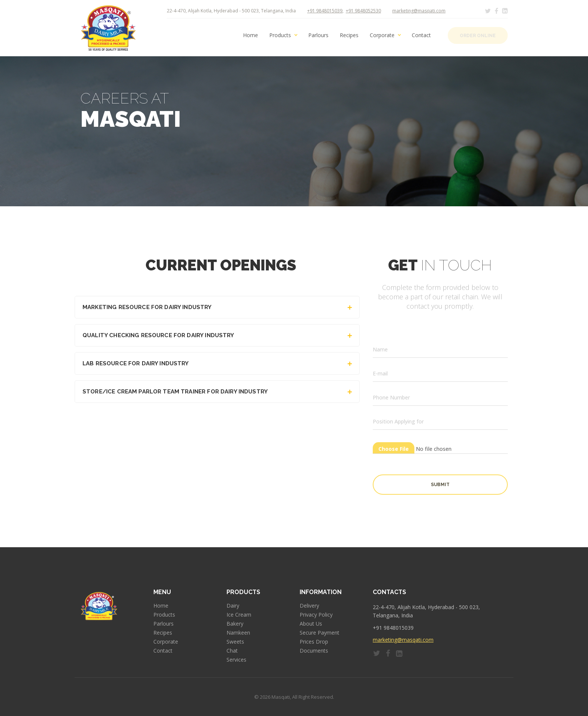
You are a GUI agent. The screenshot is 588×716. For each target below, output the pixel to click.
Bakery (235, 624)
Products (280, 35)
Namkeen (238, 633)
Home (250, 35)
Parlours (318, 35)
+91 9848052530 (363, 11)
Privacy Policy (316, 615)
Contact (421, 35)
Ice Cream (239, 615)
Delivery (309, 606)
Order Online (478, 36)
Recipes (349, 35)
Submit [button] (440, 485)
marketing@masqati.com (419, 11)
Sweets (235, 642)
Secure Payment (319, 633)
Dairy (233, 606)
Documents (314, 651)
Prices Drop (314, 642)
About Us (311, 624)
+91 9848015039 (325, 11)
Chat (232, 651)
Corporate (382, 35)
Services (236, 660)
